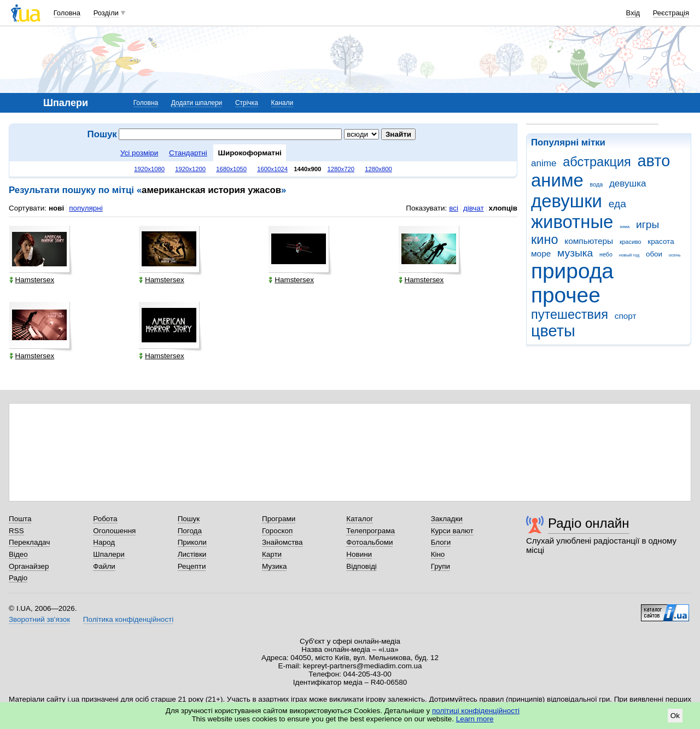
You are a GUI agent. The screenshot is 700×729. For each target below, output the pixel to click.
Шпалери (109, 554)
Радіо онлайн (589, 523)
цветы (553, 331)
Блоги (441, 542)
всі (454, 208)
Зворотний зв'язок (39, 619)
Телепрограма (371, 531)
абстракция (597, 162)
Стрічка (247, 103)
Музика (274, 566)
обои (654, 254)
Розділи (106, 13)
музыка (575, 253)
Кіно (438, 554)
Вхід (633, 13)
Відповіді (361, 566)
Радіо (18, 578)
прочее (566, 295)
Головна (67, 13)
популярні (86, 208)
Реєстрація (671, 13)
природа (572, 271)
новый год (629, 255)
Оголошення (114, 531)
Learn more (475, 719)
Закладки (447, 519)
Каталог (360, 519)
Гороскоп (277, 531)
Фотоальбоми (369, 542)
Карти (272, 554)
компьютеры (589, 241)
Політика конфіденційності (128, 619)
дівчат (474, 208)
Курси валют (452, 531)
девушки (567, 201)
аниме (557, 180)
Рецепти (192, 566)
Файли (104, 566)
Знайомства (282, 542)
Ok (675, 716)
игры (647, 224)
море (541, 253)
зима (625, 227)
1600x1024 (272, 169)
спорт (626, 316)
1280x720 (341, 169)
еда (617, 204)
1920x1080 (149, 169)
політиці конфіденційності (476, 711)
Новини (359, 554)
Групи (441, 566)
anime (544, 163)
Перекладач (29, 542)
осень (675, 255)
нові (56, 208)
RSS (16, 531)
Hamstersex (32, 280)
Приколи (192, 542)
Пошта (20, 519)
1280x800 (378, 169)
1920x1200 (190, 169)
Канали (282, 103)
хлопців (503, 208)
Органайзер (29, 566)
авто (654, 161)
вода (597, 184)
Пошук (189, 519)
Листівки (192, 554)
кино (545, 240)
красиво (631, 242)
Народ (104, 542)
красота (661, 241)
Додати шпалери (197, 103)
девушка (628, 183)
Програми (279, 519)
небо (606, 254)
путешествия (570, 314)
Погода (190, 531)
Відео (18, 554)
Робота (105, 519)
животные (572, 222)
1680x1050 (231, 169)
